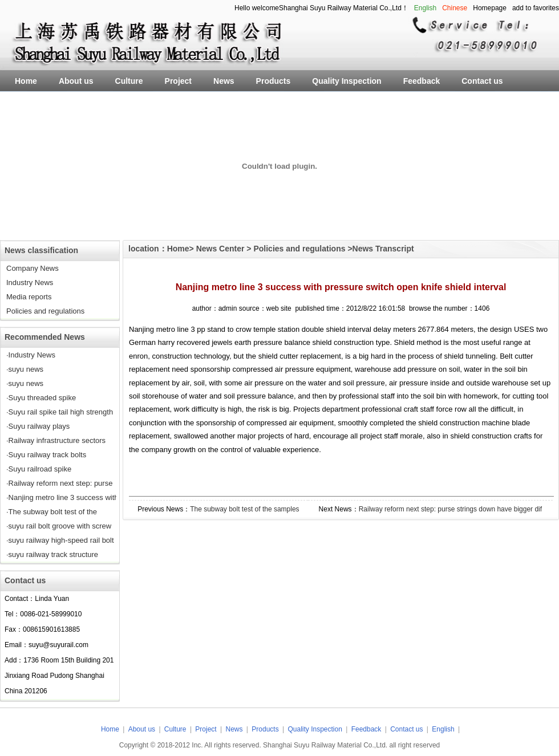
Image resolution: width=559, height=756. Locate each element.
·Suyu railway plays (38, 426)
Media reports (29, 297)
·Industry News (31, 355)
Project (206, 729)
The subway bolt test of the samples (244, 509)
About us (142, 729)
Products (266, 729)
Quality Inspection (316, 729)
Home (178, 249)
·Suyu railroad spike (39, 469)
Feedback (366, 729)
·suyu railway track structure (52, 554)
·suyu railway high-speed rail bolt (60, 540)
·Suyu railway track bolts (46, 455)
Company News (33, 268)
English (443, 729)
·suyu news (25, 369)
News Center (220, 249)
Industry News (30, 283)
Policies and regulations (45, 311)
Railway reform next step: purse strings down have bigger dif (451, 509)
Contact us (406, 729)
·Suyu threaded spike (41, 398)
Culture (175, 729)
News (234, 729)
